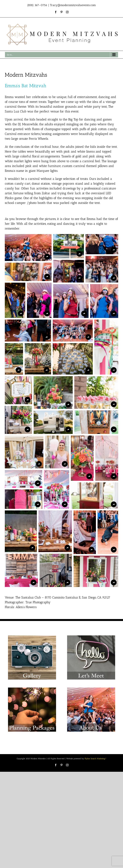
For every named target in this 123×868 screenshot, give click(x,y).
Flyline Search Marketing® (95, 759)
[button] (28, 248)
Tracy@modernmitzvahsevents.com (73, 5)
